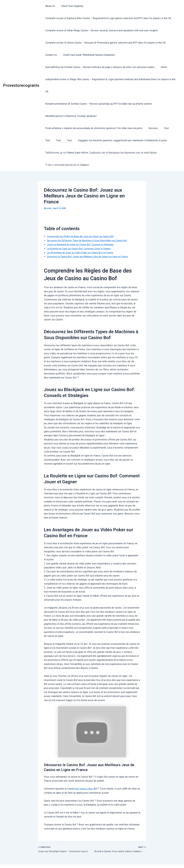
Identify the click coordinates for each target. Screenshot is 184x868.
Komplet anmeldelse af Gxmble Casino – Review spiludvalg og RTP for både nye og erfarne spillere (98, 92)
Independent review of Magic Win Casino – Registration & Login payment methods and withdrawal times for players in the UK (112, 79)
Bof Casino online (85, 776)
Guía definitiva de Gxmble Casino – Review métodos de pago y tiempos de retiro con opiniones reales (99, 67)
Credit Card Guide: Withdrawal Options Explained (87, 55)
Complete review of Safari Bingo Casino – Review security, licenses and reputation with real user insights (101, 30)
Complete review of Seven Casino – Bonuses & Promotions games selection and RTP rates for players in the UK (105, 43)
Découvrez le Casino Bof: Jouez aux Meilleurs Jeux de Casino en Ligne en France (91, 244)
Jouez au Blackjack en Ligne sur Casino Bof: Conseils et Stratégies (83, 232)
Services (151, 116)
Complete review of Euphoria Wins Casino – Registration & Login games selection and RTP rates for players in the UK (108, 18)
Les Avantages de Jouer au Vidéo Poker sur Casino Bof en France (82, 240)
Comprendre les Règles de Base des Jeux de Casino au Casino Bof (83, 224)
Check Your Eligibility (70, 6)
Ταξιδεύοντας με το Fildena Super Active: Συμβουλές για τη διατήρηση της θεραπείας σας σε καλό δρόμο (100, 140)
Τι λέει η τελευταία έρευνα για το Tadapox (66, 153)
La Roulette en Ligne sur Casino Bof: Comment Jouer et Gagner (81, 236)
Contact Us (50, 55)
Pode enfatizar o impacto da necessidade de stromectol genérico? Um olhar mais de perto (93, 116)
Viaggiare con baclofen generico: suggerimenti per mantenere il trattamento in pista (108, 128)
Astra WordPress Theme (120, 860)
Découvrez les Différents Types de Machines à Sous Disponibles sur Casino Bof (90, 228)
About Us (50, 6)
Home (162, 67)
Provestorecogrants (21, 79)
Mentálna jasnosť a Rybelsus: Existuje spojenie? (70, 104)
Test (163, 116)
